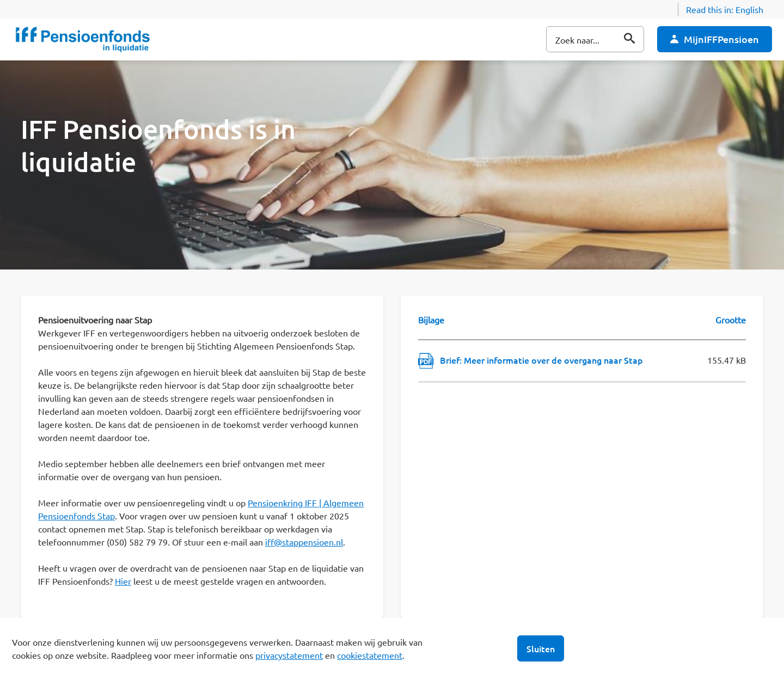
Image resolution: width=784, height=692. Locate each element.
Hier (123, 581)
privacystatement (289, 655)
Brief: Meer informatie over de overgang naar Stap (541, 360)
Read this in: (725, 9)
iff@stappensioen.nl (304, 542)
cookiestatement (370, 655)
